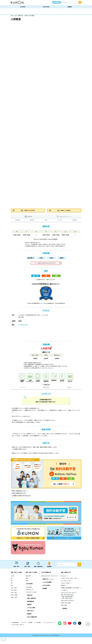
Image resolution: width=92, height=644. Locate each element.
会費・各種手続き (38, 568)
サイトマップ (24, 624)
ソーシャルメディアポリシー (49, 624)
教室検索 (49, 568)
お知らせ (70, 389)
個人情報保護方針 (15, 624)
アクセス (60, 221)
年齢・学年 (16, 568)
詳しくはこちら (71, 519)
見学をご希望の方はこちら (19, 492)
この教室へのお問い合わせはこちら (21, 497)
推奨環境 (30, 624)
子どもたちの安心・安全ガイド (18, 626)
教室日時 (18, 221)
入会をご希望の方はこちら (19, 495)
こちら (51, 370)
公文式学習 (23, 7)
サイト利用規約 (38, 624)
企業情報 (70, 7)
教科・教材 (27, 568)
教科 (46, 221)
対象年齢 (32, 221)
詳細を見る (47, 386)
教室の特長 (46, 389)
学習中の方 (58, 2)
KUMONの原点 (46, 7)
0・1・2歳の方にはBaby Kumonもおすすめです (45, 264)
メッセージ (23, 389)
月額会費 (74, 221)
